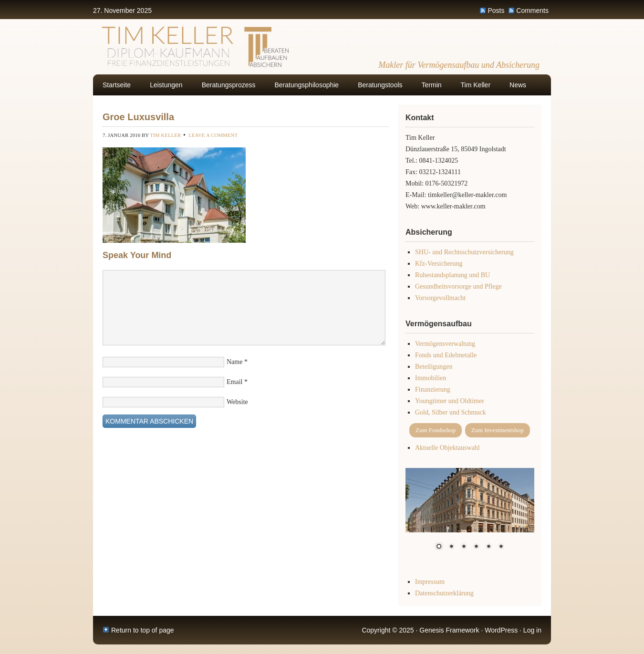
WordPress (501, 630)
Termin (432, 85)
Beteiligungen (434, 367)
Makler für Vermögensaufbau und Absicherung (459, 65)
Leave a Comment (213, 135)
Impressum (430, 582)
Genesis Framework (449, 630)
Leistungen (166, 85)
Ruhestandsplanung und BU (452, 275)
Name (234, 362)
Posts (496, 10)
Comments (532, 10)
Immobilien (431, 378)
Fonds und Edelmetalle (446, 355)
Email (234, 382)
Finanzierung (433, 389)
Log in (532, 630)
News (518, 85)
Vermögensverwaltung (445, 344)
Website (237, 402)
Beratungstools (380, 85)
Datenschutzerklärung (444, 593)
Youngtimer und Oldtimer (450, 401)
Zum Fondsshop (436, 430)
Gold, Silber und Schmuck (451, 412)
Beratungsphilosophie (307, 85)
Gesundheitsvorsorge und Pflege (458, 286)
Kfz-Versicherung (439, 264)
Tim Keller (476, 85)
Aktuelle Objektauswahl (447, 448)
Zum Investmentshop (498, 430)
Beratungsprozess (229, 85)
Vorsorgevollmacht (440, 298)
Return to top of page (143, 630)
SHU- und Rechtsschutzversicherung (464, 252)
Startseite (117, 85)
